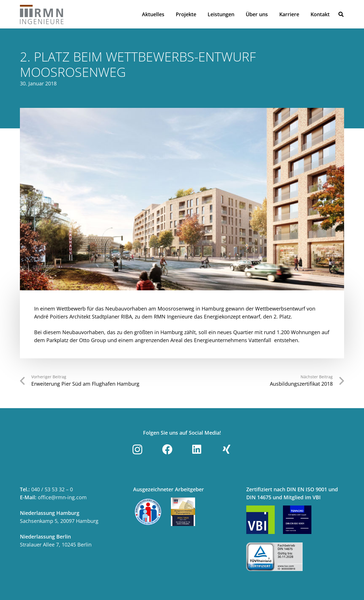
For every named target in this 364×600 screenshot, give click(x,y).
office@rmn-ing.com (62, 497)
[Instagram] (137, 449)
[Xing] (227, 449)
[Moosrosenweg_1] (182, 199)
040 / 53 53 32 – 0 (52, 489)
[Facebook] (167, 449)
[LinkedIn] (197, 449)
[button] (341, 14)
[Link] (42, 14)
